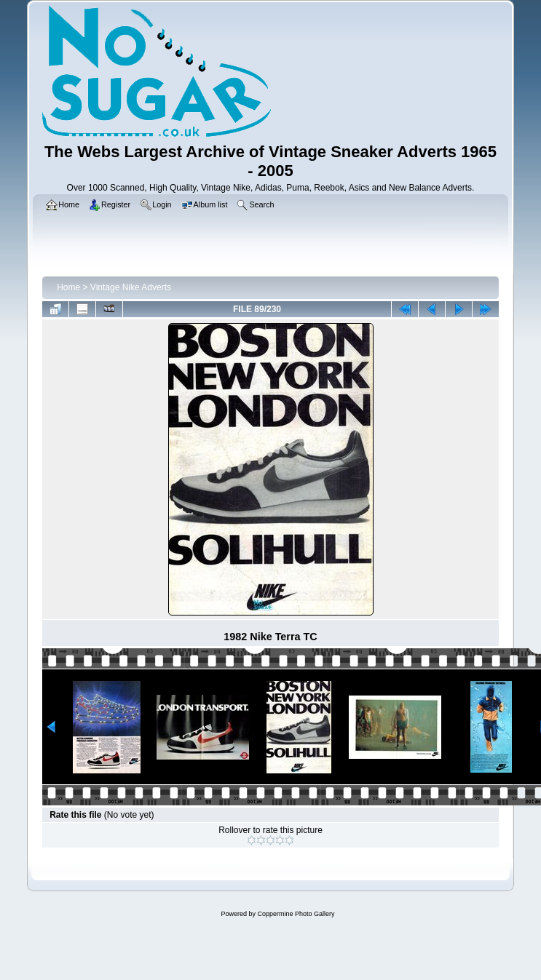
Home (68, 287)
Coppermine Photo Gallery (296, 914)
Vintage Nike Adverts (131, 287)
